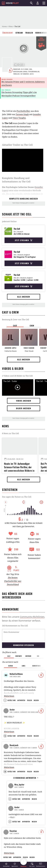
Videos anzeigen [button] (24, 401)
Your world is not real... (21, 757)
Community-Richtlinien (32, 617)
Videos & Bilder (13, 369)
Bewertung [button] (36, 653)
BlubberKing (19, 774)
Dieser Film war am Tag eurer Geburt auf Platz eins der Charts (22, 781)
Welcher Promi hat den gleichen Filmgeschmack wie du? (23, 770)
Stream (19, 33)
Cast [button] (15, 326)
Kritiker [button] (28, 643)
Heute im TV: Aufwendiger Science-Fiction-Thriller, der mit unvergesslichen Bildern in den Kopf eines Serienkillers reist (19, 467)
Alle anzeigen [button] (24, 297)
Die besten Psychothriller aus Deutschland (13, 581)
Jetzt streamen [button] (24, 240)
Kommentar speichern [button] (23, 632)
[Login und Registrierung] (38, 3)
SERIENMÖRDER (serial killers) (22, 791)
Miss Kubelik (21, 763)
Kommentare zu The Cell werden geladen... (21, 626)
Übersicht (8, 33)
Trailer (29, 33)
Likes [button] (24, 653)
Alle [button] (9, 643)
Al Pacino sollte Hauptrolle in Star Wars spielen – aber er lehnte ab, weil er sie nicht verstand (19, 850)
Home (4, 26)
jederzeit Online (9, 221)
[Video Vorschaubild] (18, 387)
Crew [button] (32, 326)
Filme (11, 26)
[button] (6, 865)
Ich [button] (38, 643)
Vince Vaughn (19, 118)
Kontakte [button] (19, 643)
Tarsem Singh (22, 114)
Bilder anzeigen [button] (24, 408)
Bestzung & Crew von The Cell (16, 319)
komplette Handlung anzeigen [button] (23, 199)
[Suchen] (31, 3)
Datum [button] (10, 653)
